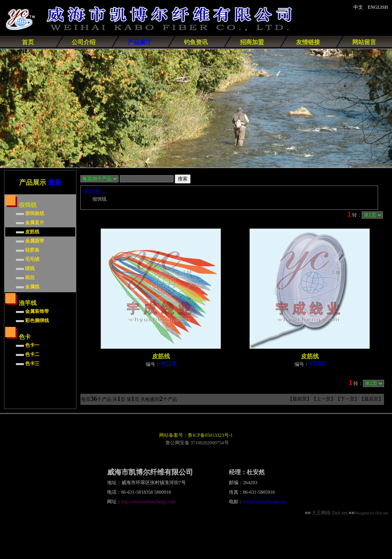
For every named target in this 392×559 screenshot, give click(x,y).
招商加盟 (252, 42)
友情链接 (308, 42)
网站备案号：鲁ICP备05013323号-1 (196, 435)
